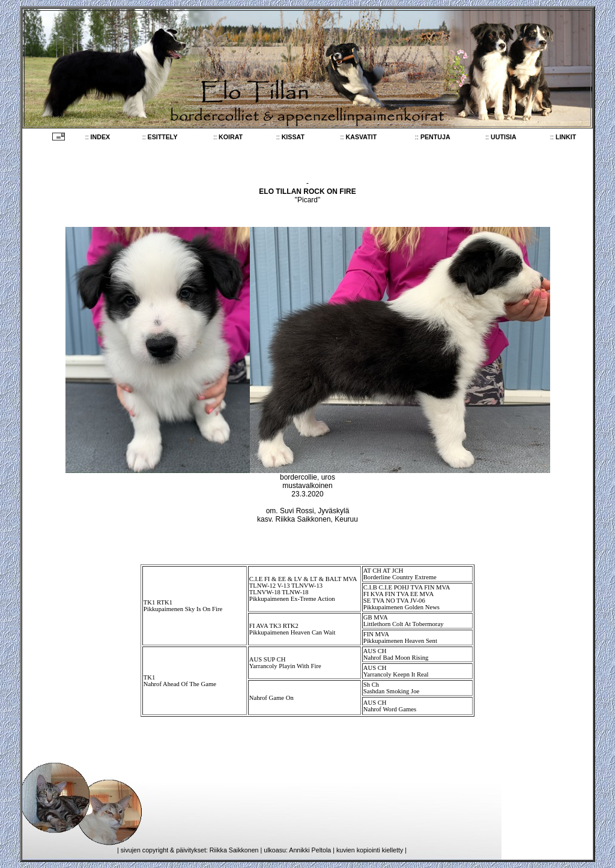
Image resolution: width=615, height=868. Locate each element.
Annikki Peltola (310, 850)
